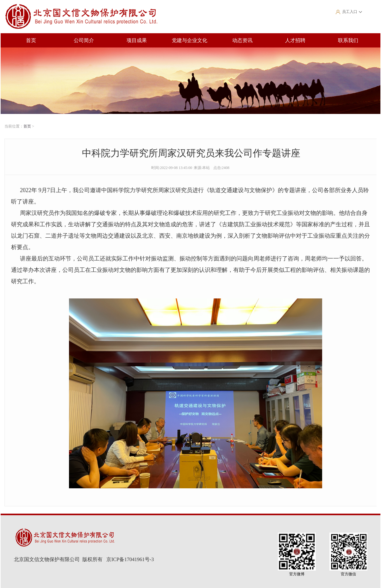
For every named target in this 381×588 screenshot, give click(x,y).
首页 (31, 40)
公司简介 (84, 40)
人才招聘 (295, 40)
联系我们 (348, 40)
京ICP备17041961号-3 (130, 559)
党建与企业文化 (190, 40)
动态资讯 (242, 40)
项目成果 (137, 40)
